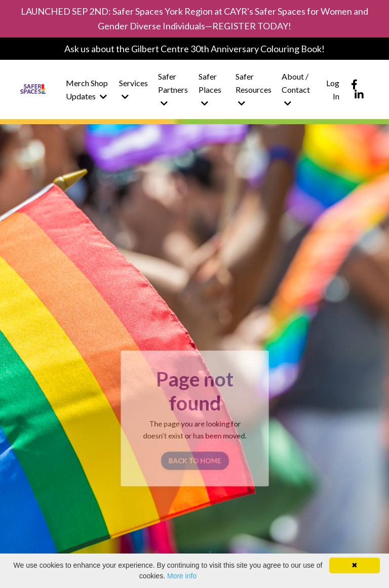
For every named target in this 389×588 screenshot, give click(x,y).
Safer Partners (173, 89)
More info (182, 576)
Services (133, 89)
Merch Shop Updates (87, 89)
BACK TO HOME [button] (194, 457)
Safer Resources (254, 89)
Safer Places (210, 89)
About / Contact (296, 89)
